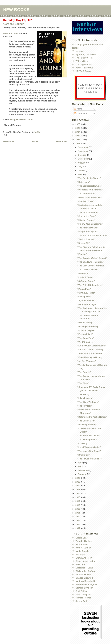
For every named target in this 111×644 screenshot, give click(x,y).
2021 (78, 143)
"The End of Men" (86, 421)
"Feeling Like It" (85, 334)
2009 (78, 520)
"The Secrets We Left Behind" (92, 258)
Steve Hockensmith (85, 561)
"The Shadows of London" (90, 262)
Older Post (61, 141)
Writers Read (82, 61)
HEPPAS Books (83, 71)
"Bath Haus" (83, 182)
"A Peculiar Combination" (90, 353)
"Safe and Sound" (13, 24)
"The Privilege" (85, 406)
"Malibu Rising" (85, 323)
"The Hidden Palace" (88, 228)
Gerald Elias (82, 538)
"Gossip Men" (84, 297)
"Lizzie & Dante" (85, 277)
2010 (78, 517)
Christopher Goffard (85, 571)
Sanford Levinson (84, 588)
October (82, 155)
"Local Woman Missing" (89, 447)
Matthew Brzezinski (85, 581)
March (81, 466)
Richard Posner (83, 598)
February (83, 470)
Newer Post (8, 141)
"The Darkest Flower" (88, 270)
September (84, 159)
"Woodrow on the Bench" (90, 190)
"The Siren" (83, 383)
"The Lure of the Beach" (89, 451)
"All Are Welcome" (86, 361)
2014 (78, 501)
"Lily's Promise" (85, 398)
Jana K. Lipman (83, 548)
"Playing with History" (88, 326)
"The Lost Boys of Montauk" (91, 266)
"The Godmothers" (87, 194)
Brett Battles (82, 545)
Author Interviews (84, 68)
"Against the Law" (86, 301)
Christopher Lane (84, 568)
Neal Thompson (83, 595)
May (80, 174)
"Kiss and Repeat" (86, 330)
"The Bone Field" (86, 338)
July (80, 167)
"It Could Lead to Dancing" (91, 350)
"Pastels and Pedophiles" (90, 197)
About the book (10, 33)
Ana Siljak (81, 554)
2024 (78, 132)
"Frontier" (82, 254)
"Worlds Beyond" (86, 239)
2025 (78, 128)
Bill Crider (81, 564)
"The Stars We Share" (88, 402)
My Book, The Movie (86, 54)
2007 (78, 528)
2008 (78, 524)
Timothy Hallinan (84, 541)
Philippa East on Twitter (21, 119)
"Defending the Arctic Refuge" (92, 417)
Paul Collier (81, 591)
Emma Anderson (84, 558)
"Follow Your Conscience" (90, 224)
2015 (78, 497)
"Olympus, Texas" (86, 293)
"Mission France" (86, 220)
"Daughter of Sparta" (88, 232)
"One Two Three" (86, 201)
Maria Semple (82, 551)
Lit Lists (80, 51)
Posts (78, 109)
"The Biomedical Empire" (90, 186)
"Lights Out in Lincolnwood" (91, 346)
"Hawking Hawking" (87, 425)
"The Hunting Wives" (88, 440)
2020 (78, 478)
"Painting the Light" (87, 304)
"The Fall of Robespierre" (90, 285)
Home (35, 141)
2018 (78, 486)
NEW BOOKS (16, 10)
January (82, 474)
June (81, 170)
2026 (78, 124)
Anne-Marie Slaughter (86, 584)
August (82, 163)
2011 (78, 513)
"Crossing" (83, 443)
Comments (81, 113)
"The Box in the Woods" (89, 178)
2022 (78, 140)
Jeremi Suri (81, 601)
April (81, 463)
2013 (78, 505)
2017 (78, 490)
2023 (78, 136)
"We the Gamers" (86, 342)
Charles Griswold (84, 578)
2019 (78, 482)
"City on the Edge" (87, 216)
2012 (78, 509)
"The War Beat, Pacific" (89, 436)
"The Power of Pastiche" (89, 459)
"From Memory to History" (90, 357)
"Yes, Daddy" (84, 394)
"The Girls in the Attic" (88, 212)
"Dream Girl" (84, 243)
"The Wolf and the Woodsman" (93, 235)
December (83, 147)
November (83, 151)
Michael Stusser (83, 575)
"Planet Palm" (84, 289)
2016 (78, 493)
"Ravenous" (83, 273)
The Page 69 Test (84, 65)
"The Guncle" (84, 372)
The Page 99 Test (84, 58)
